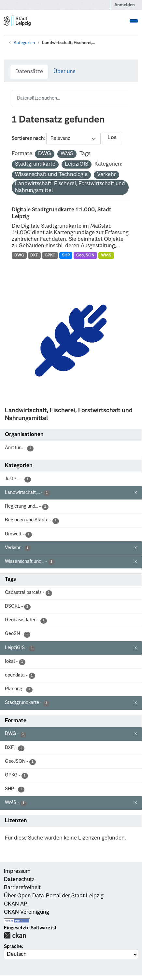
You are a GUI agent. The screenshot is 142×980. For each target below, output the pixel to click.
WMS (106, 255)
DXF (34, 255)
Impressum (17, 872)
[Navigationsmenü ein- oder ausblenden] (134, 21)
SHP (66, 255)
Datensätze (29, 72)
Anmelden (125, 5)
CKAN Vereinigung (27, 912)
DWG (19, 255)
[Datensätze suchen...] (71, 98)
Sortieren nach (28, 139)
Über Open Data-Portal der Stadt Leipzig (54, 896)
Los (112, 138)
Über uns (64, 72)
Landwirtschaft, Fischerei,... (69, 43)
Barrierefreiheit (22, 888)
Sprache (13, 947)
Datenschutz (19, 880)
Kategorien (24, 43)
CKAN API (16, 904)
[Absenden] (126, 94)
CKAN (15, 935)
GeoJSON (85, 255)
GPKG (50, 255)
